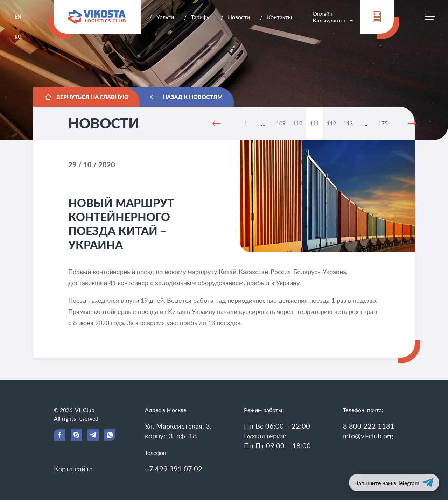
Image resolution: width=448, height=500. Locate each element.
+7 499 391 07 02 (174, 469)
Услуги (165, 17)
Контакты (280, 17)
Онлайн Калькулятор (329, 17)
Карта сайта (73, 469)
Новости (239, 17)
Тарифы (201, 17)
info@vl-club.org (368, 436)
